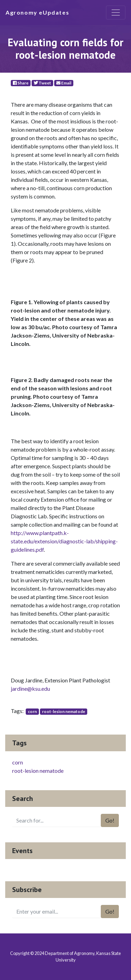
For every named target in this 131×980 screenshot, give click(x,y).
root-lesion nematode (64, 711)
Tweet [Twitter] (42, 83)
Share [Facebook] (21, 83)
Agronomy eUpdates (37, 12)
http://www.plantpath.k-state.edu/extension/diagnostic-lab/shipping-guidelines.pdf (64, 541)
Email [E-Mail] (64, 83)
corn (32, 711)
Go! (110, 820)
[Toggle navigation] (116, 13)
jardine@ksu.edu (30, 689)
